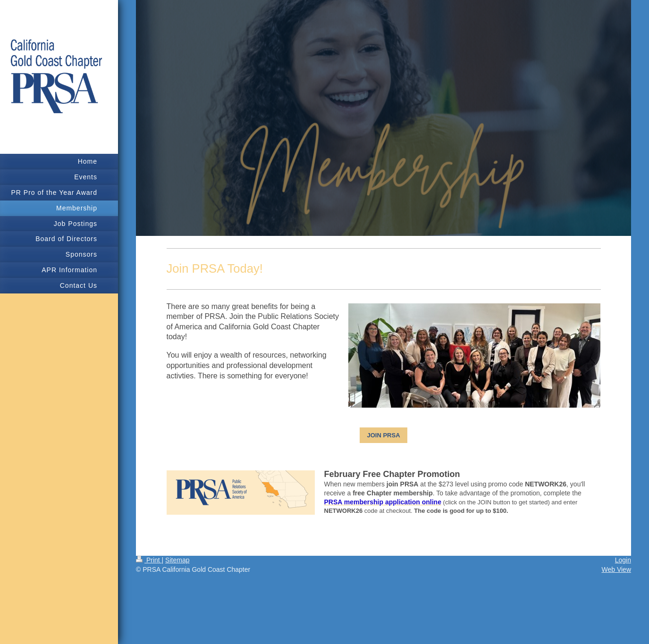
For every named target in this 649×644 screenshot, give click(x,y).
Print (149, 560)
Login (623, 560)
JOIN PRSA (383, 435)
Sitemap (177, 560)
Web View (616, 569)
